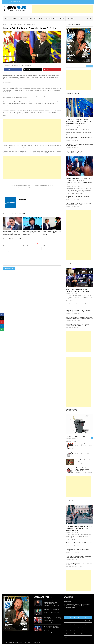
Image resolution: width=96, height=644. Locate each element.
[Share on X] (33, 70)
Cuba (41, 19)
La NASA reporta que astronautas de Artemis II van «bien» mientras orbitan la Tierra (79, 204)
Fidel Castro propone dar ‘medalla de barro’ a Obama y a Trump (20, 186)
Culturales (71, 19)
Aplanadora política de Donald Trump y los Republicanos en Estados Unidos (82, 469)
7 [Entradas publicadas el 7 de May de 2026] (78, 624)
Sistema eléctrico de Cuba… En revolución (83, 461)
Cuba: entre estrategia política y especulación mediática (77, 550)
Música (62, 19)
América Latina (31, 19)
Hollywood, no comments (76, 436)
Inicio (7, 19)
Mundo (14, 19)
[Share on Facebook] (13, 70)
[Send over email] (2, 330)
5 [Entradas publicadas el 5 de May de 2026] (70, 624)
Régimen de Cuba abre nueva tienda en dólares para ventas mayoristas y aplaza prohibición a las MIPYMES (79, 318)
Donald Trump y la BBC (81, 444)
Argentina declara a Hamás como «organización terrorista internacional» (31, 233)
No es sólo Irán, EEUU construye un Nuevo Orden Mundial (78, 197)
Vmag (40, 642)
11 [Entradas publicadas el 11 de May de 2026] (66, 627)
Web (44, 246)
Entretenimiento (51, 19)
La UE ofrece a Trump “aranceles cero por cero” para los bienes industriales (79, 145)
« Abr (66, 638)
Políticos (29, 66)
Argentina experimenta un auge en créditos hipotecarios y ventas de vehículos (77, 304)
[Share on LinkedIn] (2, 326)
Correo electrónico (28, 246)
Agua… (77, 452)
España (21, 19)
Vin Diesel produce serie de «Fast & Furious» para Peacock (52, 610)
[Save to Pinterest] (52, 70)
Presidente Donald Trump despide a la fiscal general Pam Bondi (79, 543)
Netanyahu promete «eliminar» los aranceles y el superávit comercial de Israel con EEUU (78, 325)
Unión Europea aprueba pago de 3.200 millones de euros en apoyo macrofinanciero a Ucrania (79, 122)
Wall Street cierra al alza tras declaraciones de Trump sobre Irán (79, 290)
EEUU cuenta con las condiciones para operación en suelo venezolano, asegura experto (79, 557)
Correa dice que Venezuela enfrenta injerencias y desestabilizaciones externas (52, 233)
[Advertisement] (62, 9)
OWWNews (7, 66)
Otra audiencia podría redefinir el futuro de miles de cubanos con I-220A (79, 564)
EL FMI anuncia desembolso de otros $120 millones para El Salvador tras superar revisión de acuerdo (79, 311)
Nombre (6, 246)
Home (5, 24)
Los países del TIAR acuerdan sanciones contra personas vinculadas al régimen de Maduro (12, 233)
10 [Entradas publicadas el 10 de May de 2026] (89, 624)
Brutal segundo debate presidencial (44, 186)
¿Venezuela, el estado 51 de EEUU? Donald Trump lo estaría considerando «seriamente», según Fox (79, 181)
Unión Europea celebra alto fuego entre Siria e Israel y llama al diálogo (79, 138)
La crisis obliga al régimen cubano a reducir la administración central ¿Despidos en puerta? (52, 619)
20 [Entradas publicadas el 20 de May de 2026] (74, 631)
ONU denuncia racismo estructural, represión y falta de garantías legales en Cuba (79, 528)
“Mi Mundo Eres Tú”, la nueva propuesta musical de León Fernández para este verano (51, 602)
